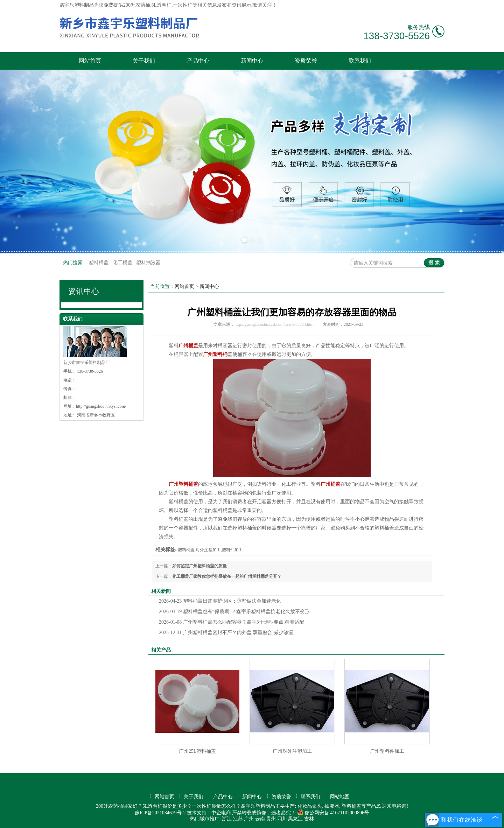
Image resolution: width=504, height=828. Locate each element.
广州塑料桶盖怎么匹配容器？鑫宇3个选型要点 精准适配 (232, 622)
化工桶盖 (123, 263)
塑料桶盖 (99, 263)
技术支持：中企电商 (209, 813)
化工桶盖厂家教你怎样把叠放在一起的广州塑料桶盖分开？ (227, 576)
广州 (249, 819)
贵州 (271, 819)
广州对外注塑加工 (292, 751)
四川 (282, 819)
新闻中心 (252, 61)
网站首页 (90, 61)
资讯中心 (84, 291)
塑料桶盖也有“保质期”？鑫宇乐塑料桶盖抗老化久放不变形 (234, 612)
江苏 (238, 819)
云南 (260, 819)
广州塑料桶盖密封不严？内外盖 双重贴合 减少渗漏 (226, 633)
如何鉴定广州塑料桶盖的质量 (199, 566)
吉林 (309, 819)
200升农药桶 (137, 5)
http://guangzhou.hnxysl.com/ (101, 406)
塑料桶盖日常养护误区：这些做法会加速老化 (220, 601)
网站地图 (340, 797)
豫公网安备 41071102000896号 (333, 813)
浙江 (227, 819)
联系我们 (360, 61)
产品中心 (198, 61)
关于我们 (144, 61)
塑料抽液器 (148, 263)
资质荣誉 (306, 61)
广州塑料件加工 (387, 751)
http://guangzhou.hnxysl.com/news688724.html (275, 324)
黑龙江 (295, 819)
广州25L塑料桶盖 (198, 751)
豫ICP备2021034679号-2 (160, 813)
